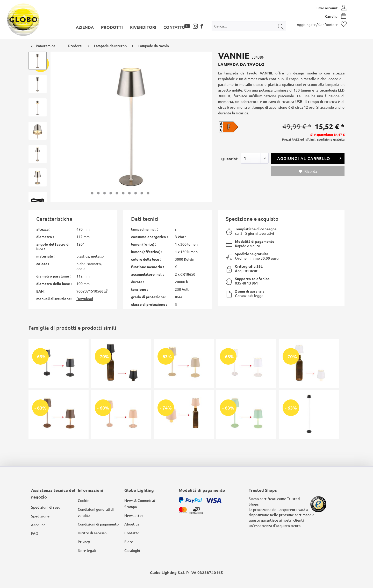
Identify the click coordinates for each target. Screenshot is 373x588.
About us (132, 524)
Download (85, 299)
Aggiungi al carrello (309, 158)
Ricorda (308, 171)
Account (38, 525)
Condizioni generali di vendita (96, 512)
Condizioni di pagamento (98, 524)
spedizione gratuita (331, 139)
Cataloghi (132, 551)
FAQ (35, 533)
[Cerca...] (249, 26)
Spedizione (40, 516)
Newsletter (134, 516)
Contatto (132, 533)
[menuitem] (249, 27)
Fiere (129, 542)
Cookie (84, 500)
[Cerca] (281, 26)
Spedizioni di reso (46, 507)
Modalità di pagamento (255, 241)
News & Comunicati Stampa (140, 504)
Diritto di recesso (92, 533)
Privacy (84, 542)
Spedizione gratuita (252, 254)
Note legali (87, 551)
